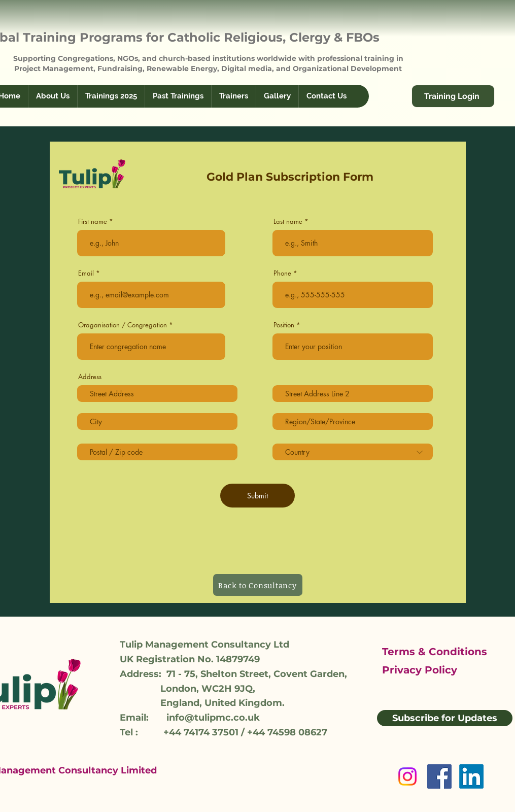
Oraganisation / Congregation (123, 325)
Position (284, 325)
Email (86, 273)
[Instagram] (407, 776)
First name (93, 222)
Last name (288, 222)
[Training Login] (453, 96)
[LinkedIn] (471, 776)
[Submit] (257, 496)
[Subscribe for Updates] (445, 718)
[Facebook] (439, 776)
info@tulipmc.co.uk (213, 718)
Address (90, 377)
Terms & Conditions (435, 652)
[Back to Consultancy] (258, 585)
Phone (282, 273)
